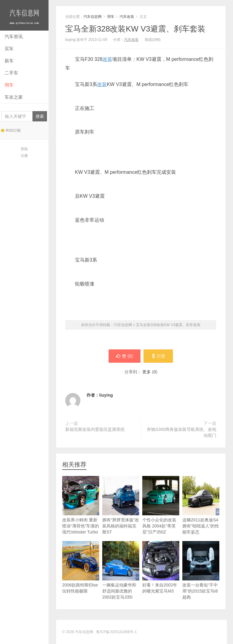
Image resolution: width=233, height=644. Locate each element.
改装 (107, 59)
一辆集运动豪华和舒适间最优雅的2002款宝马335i (121, 570)
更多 (147, 372)
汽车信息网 (24, 15)
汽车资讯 (14, 36)
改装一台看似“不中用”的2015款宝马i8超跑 (201, 570)
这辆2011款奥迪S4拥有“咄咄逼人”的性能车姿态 (201, 505)
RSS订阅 (11, 130)
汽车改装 (127, 17)
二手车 (11, 73)
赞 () (124, 356)
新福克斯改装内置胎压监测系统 (95, 429)
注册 (24, 156)
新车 (9, 61)
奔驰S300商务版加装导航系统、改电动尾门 (182, 432)
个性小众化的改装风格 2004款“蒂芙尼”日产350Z (161, 505)
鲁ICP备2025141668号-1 (116, 632)
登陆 (24, 149)
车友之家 (14, 97)
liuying (106, 395)
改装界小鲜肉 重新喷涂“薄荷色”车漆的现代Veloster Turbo (81, 505)
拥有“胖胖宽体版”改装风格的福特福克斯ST (121, 505)
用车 (9, 85)
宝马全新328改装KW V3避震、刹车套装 (135, 29)
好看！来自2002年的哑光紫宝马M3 (161, 567)
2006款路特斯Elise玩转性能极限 (81, 567)
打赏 (158, 356)
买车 (9, 49)
